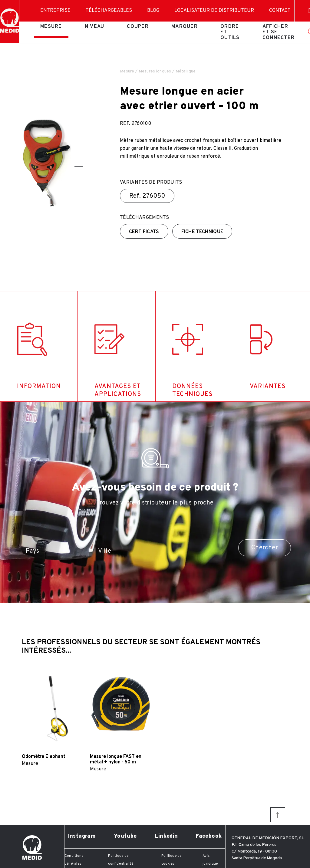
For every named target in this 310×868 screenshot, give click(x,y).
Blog (153, 11)
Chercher (265, 548)
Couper (138, 27)
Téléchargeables (109, 11)
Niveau (95, 27)
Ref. (147, 196)
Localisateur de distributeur (214, 11)
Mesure (51, 27)
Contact (280, 11)
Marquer (185, 27)
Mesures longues (155, 71)
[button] (76, 160)
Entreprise (55, 11)
